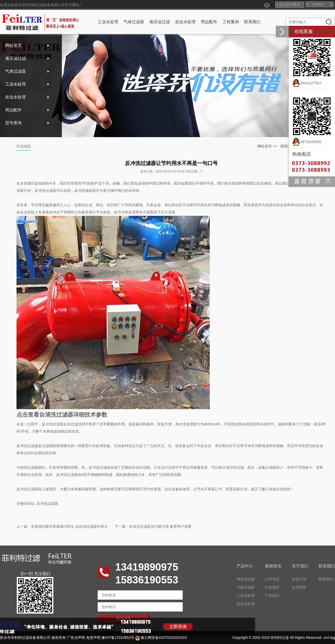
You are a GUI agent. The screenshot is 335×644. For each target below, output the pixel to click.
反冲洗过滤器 (47, 503)
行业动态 (272, 587)
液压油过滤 (160, 22)
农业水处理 (185, 22)
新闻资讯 (288, 146)
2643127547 (307, 83)
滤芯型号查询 (290, 5)
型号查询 (13, 123)
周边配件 (209, 22)
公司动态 (272, 579)
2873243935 (307, 142)
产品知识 (272, 596)
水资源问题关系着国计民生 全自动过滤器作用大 (69, 526)
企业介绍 (299, 579)
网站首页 (13, 46)
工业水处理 (108, 22)
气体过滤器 (134, 22)
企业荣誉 (299, 587)
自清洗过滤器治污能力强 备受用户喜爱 (160, 526)
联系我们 (252, 22)
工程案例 (231, 22)
